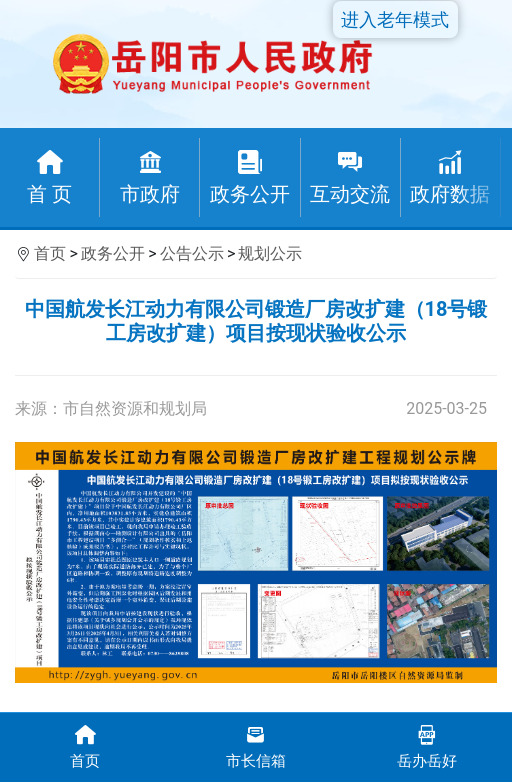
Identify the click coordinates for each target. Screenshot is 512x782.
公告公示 (192, 253)
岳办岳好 (426, 745)
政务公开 (113, 253)
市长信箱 (256, 745)
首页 (50, 253)
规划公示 (270, 253)
